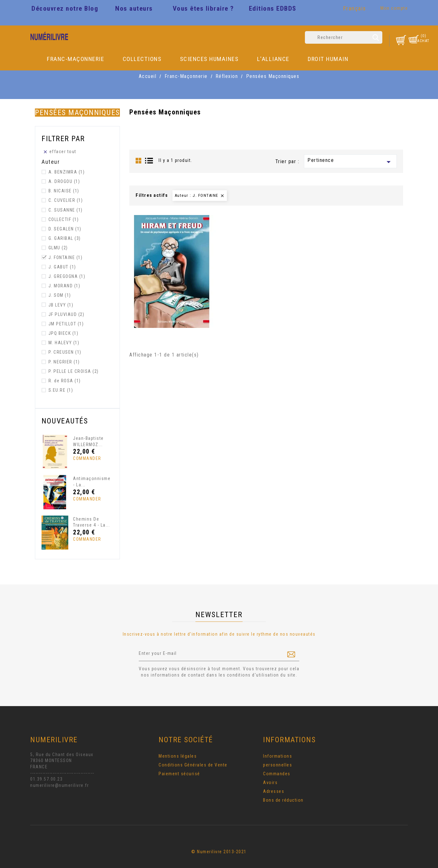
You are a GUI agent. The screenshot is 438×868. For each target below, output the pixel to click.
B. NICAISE (64, 191)
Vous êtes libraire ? (203, 8)
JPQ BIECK (64, 333)
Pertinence (350, 162)
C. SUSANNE (66, 210)
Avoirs (270, 782)
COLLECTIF (64, 219)
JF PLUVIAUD (67, 314)
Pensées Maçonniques (77, 113)
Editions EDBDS (273, 8)
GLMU (58, 248)
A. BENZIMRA (67, 172)
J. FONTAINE (66, 257)
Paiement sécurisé (179, 774)
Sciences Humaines (209, 59)
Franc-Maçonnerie (76, 59)
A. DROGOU (64, 181)
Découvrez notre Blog (65, 8)
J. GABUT (62, 267)
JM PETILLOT (66, 324)
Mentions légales (178, 756)
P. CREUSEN (65, 352)
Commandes (277, 774)
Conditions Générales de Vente (193, 765)
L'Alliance (273, 59)
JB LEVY (61, 305)
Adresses (274, 791)
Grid (138, 161)
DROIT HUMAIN (328, 59)
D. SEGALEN (65, 229)
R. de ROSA (65, 381)
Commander (85, 458)
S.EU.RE (61, 390)
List (149, 161)
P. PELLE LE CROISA (74, 371)
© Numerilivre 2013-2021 (219, 852)
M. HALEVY (64, 343)
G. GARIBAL (65, 238)
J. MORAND (65, 286)
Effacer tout (60, 152)
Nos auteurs (134, 8)
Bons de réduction (283, 800)
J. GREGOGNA (67, 276)
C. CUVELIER (66, 200)
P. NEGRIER (64, 362)
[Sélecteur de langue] (356, 10)
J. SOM (60, 295)
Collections (142, 59)
